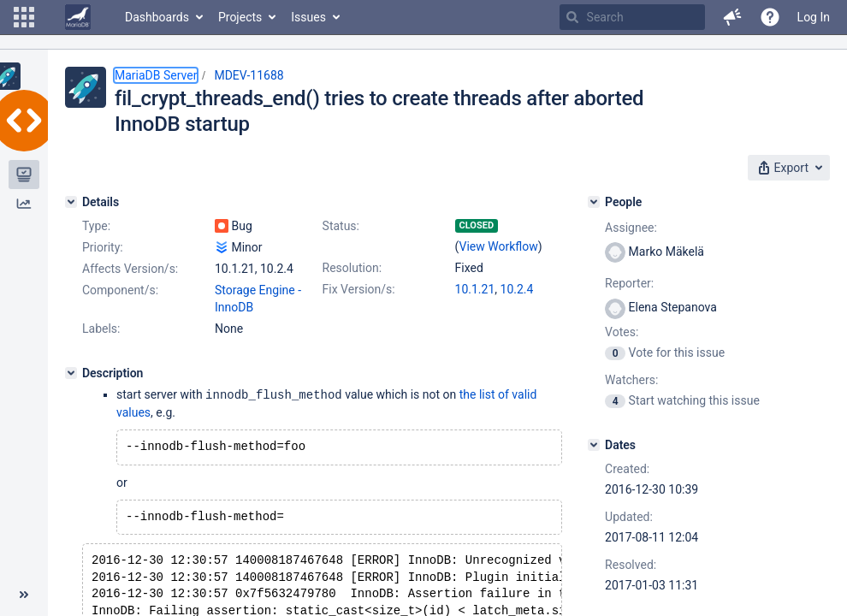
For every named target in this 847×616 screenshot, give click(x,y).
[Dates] (594, 445)
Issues (308, 17)
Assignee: (631, 228)
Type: (96, 226)
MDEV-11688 (249, 75)
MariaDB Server (156, 75)
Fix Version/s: (359, 289)
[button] (24, 17)
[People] (594, 202)
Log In (814, 17)
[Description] (71, 373)
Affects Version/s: (130, 269)
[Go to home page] (78, 17)
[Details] (71, 202)
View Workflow (499, 246)
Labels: (101, 329)
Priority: (103, 247)
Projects (240, 17)
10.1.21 (475, 289)
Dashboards (157, 17)
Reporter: (629, 283)
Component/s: (120, 290)
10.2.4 (517, 289)
